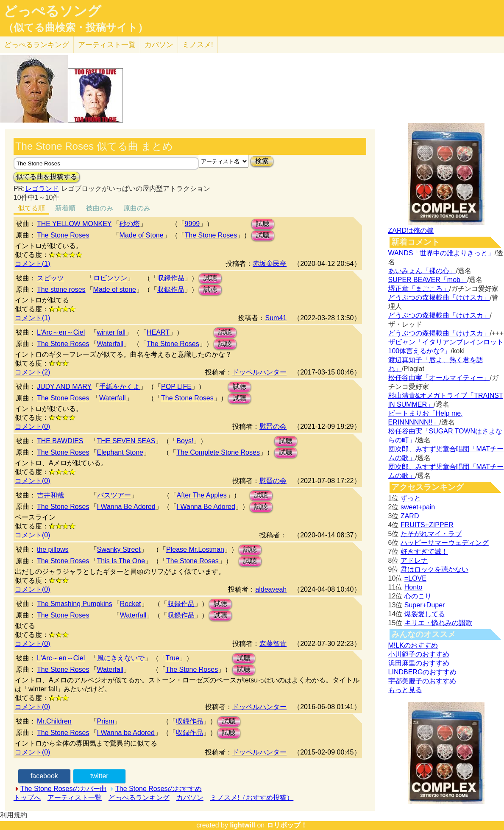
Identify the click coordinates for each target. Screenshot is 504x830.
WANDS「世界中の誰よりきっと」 (441, 253)
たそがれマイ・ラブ (431, 534)
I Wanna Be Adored (126, 507)
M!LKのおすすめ (413, 645)
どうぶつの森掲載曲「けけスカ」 (439, 298)
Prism (106, 721)
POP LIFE (176, 387)
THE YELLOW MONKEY (74, 224)
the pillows (53, 549)
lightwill (242, 825)
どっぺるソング (52, 11)
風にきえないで (121, 658)
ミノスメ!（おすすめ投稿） (252, 798)
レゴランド (42, 189)
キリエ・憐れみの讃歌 (438, 623)
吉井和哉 (50, 495)
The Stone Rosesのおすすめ (159, 789)
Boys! (185, 441)
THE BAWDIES (60, 441)
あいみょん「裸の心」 (422, 271)
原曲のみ (137, 208)
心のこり (418, 596)
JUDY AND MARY (64, 387)
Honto (414, 587)
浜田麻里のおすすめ (419, 663)
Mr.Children (54, 721)
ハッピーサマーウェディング (445, 543)
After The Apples (202, 495)
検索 (262, 161)
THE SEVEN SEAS (126, 441)
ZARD (410, 516)
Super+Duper (425, 605)
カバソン (159, 45)
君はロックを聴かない (434, 569)
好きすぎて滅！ (424, 552)
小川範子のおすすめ (419, 654)
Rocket (131, 604)
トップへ (27, 798)
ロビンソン (110, 278)
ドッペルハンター (259, 372)
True (173, 658)
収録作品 (171, 278)
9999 (192, 224)
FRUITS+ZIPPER (427, 525)
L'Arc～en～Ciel (61, 332)
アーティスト (107, 45)
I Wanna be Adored (126, 733)
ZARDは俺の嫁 (411, 231)
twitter (99, 776)
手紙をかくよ (120, 387)
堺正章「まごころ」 (419, 289)
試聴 (263, 224)
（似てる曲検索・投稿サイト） (76, 28)
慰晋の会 (273, 426)
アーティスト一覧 (75, 798)
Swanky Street (119, 549)
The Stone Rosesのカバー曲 (64, 789)
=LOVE (415, 578)
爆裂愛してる (425, 614)
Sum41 (276, 318)
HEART (158, 332)
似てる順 (31, 208)
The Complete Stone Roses (218, 452)
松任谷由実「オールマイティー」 (439, 378)
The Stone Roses (63, 235)
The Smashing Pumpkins (75, 604)
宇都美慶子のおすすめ (422, 681)
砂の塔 (130, 224)
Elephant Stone (120, 452)
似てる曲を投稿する (47, 177)
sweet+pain (418, 507)
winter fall (111, 332)
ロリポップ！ (287, 825)
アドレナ (414, 560)
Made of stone (115, 289)
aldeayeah (271, 589)
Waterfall (110, 344)
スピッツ (50, 278)
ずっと (411, 498)
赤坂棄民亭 (270, 264)
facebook (44, 776)
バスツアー (114, 495)
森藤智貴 (273, 644)
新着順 (65, 208)
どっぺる (37, 45)
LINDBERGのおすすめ (423, 672)
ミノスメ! (198, 45)
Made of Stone (142, 235)
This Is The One (121, 561)
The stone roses (61, 289)
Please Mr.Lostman (195, 549)
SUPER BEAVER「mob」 (428, 280)
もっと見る (405, 690)
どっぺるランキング (139, 798)
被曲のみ (100, 208)
